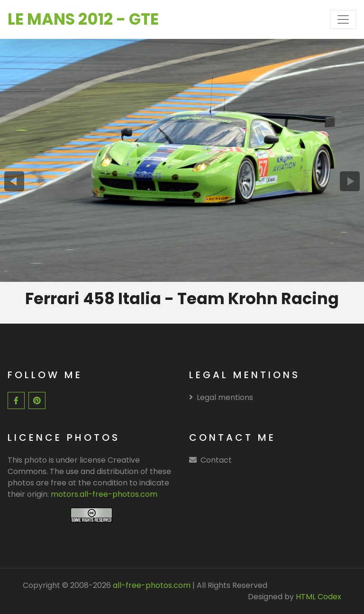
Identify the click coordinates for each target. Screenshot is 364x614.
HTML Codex (318, 597)
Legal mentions (221, 397)
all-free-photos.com (151, 585)
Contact (216, 460)
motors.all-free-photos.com (104, 494)
